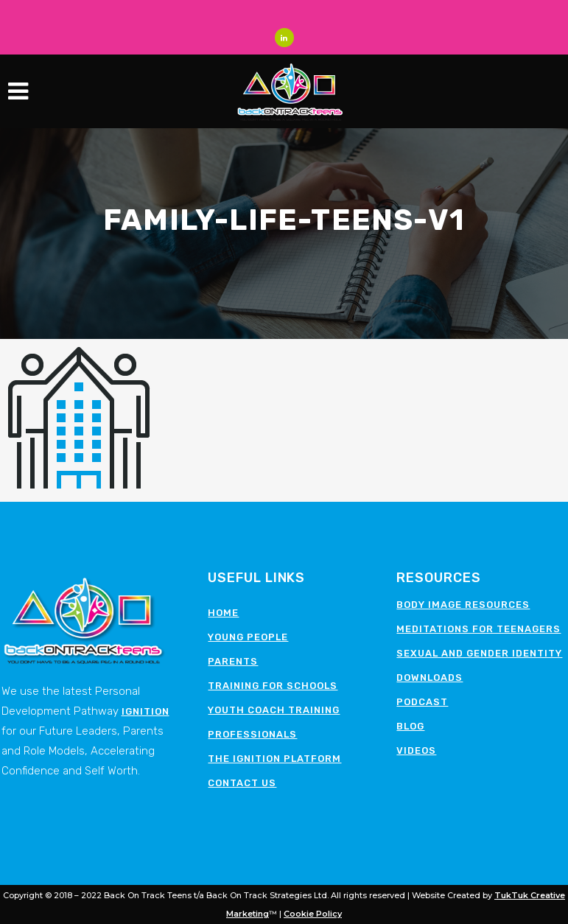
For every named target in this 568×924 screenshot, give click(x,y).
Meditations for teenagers (478, 629)
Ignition (145, 711)
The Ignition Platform (274, 759)
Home (223, 613)
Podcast (422, 702)
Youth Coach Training (274, 710)
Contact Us (242, 783)
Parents (233, 661)
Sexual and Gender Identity (479, 653)
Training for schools (273, 686)
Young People (248, 637)
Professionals (252, 734)
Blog (410, 726)
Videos (416, 750)
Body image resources (463, 605)
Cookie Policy (313, 914)
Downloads (429, 678)
